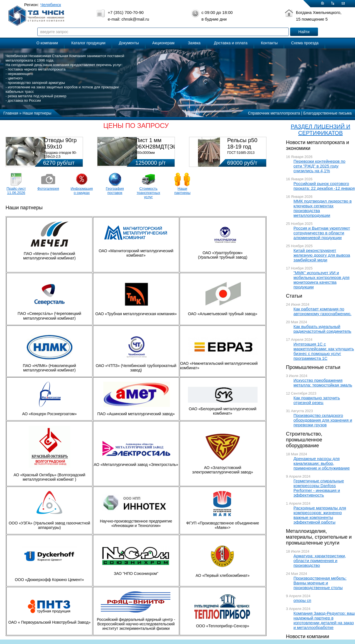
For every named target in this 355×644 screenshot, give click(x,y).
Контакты (269, 43)
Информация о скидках (82, 191)
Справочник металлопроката (274, 113)
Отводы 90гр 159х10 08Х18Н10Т (60, 147)
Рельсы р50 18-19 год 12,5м (242, 147)
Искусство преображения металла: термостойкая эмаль (323, 383)
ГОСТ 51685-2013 (241, 153)
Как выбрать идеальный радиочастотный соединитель (322, 329)
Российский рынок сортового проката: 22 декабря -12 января (324, 186)
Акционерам (163, 43)
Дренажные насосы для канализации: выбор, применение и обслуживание (322, 463)
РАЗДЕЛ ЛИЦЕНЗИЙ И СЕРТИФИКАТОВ (320, 130)
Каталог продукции (88, 43)
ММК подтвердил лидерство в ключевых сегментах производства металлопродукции (323, 208)
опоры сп (302, 600)
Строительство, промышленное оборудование (304, 440)
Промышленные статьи (313, 367)
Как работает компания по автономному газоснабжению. (322, 311)
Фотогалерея (48, 189)
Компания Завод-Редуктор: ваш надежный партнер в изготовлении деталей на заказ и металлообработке (324, 620)
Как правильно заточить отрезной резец (317, 400)
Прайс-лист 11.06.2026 (16, 191)
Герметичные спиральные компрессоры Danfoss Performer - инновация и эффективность (319, 488)
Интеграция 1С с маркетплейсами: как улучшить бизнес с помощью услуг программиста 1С (324, 351)
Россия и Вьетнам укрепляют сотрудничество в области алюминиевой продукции (322, 233)
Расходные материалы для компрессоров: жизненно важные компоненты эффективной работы (320, 515)
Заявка (194, 43)
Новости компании (308, 636)
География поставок (115, 191)
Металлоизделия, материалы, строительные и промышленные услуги (319, 537)
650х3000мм (145, 153)
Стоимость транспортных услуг (148, 193)
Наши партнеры (182, 191)
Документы (129, 43)
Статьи (294, 296)
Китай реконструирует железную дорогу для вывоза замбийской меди (322, 255)
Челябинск (51, 5)
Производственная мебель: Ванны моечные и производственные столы (320, 583)
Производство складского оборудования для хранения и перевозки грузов (323, 420)
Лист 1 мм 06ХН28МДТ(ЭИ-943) (163, 143)
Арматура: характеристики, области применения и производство (320, 561)
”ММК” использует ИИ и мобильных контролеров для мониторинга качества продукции (321, 280)
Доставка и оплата (231, 43)
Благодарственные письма (327, 113)
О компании (47, 43)
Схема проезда (305, 43)
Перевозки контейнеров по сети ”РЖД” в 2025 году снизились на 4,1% (319, 166)
